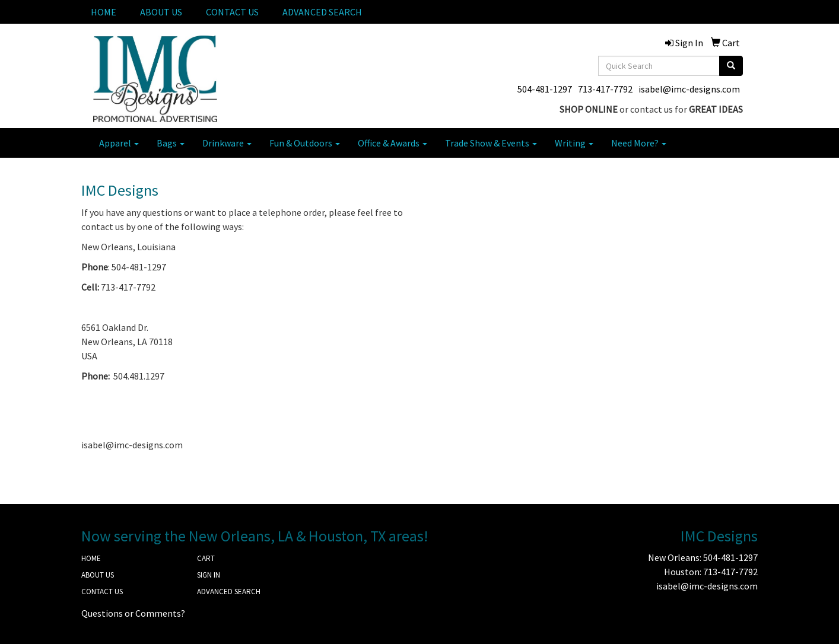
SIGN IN (209, 575)
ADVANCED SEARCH (322, 12)
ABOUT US (161, 12)
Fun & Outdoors (305, 143)
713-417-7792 (605, 89)
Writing (574, 143)
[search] (731, 66)
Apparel (119, 143)
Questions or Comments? (133, 613)
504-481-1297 (545, 89)
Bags (171, 143)
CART (206, 558)
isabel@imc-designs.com (689, 89)
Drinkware (227, 143)
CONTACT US (232, 12)
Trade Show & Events (491, 143)
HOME (104, 12)
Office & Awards (393, 143)
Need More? (639, 143)
